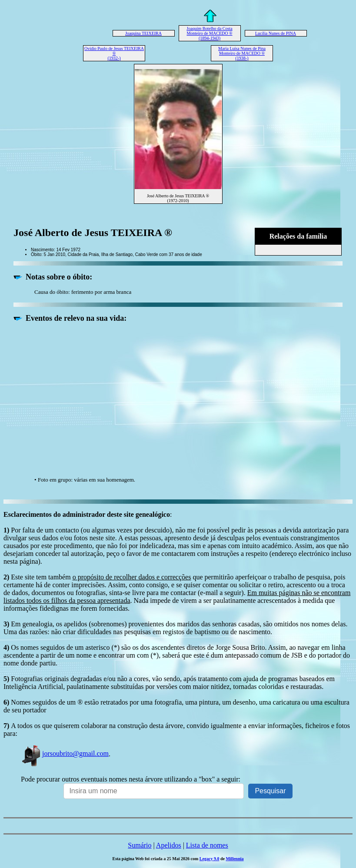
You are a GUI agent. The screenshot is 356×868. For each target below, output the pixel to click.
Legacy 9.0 (210, 859)
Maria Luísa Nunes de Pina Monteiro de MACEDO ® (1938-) (242, 53)
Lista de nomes (207, 845)
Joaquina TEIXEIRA (143, 33)
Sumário (140, 845)
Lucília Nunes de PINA (276, 33)
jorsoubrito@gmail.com (65, 753)
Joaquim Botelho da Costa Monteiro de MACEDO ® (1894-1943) (209, 33)
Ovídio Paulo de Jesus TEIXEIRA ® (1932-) (114, 53)
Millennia (235, 859)
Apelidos (169, 845)
